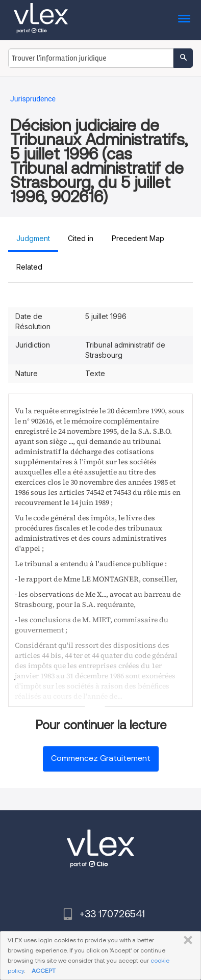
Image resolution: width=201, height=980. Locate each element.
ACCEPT (44, 971)
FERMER (186, 940)
